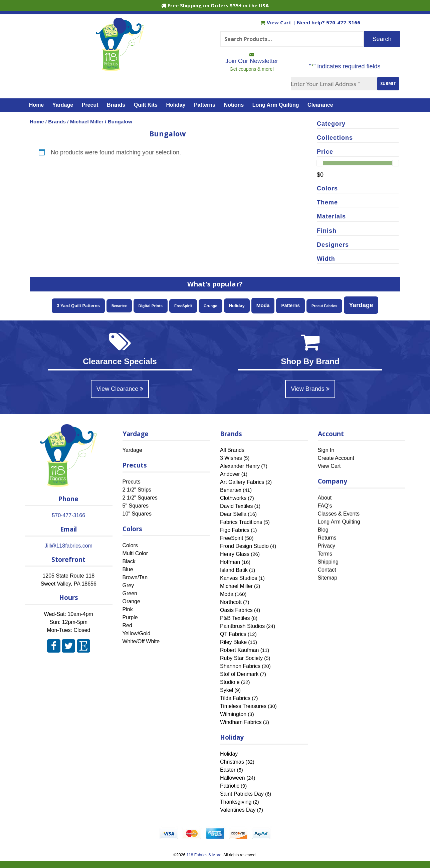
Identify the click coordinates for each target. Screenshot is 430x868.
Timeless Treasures (243, 706)
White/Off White (141, 641)
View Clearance (120, 389)
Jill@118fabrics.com (69, 546)
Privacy (327, 546)
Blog (323, 530)
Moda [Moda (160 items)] (263, 305)
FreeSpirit (232, 538)
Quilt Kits (146, 105)
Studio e (230, 682)
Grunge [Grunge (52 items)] (210, 306)
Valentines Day (238, 810)
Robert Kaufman (240, 650)
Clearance (320, 105)
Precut (90, 105)
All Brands (232, 450)
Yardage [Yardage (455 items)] (361, 305)
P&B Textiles (235, 618)
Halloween (233, 778)
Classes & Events (339, 514)
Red (127, 625)
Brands (116, 105)
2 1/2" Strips (137, 490)
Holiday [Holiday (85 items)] (237, 306)
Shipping (328, 562)
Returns (327, 538)
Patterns (205, 105)
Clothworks (233, 498)
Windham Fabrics (241, 722)
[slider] (320, 163)
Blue (128, 569)
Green (130, 593)
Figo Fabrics (235, 530)
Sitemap (328, 578)
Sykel (227, 690)
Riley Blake (233, 642)
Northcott (231, 602)
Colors (130, 545)
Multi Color (135, 553)
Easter (228, 770)
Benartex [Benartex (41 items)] (119, 306)
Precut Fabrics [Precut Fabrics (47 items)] (324, 306)
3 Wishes (231, 458)
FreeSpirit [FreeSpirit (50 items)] (183, 306)
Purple (130, 617)
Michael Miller (87, 122)
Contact (327, 570)
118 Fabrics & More (204, 855)
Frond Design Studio (244, 546)
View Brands (310, 389)
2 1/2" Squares (140, 498)
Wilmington (233, 714)
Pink (128, 609)
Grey (128, 585)
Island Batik (234, 570)
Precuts (132, 482)
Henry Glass (235, 554)
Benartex (231, 490)
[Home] (120, 68)
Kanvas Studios (239, 578)
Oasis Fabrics (236, 610)
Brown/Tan (135, 577)
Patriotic (230, 786)
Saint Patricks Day (242, 794)
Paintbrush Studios (242, 626)
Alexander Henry (240, 466)
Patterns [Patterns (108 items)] (290, 305)
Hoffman (230, 562)
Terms (325, 554)
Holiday (176, 105)
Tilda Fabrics (235, 698)
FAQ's (325, 506)
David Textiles (236, 506)
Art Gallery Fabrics (242, 482)
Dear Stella (233, 514)
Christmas (232, 762)
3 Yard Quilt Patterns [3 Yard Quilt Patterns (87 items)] (78, 306)
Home (36, 105)
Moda (227, 594)
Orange (131, 601)
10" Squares (137, 514)
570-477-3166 (343, 22)
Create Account (336, 458)
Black (129, 561)
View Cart (277, 22)
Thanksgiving (236, 802)
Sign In (326, 450)
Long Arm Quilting (276, 105)
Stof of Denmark (239, 674)
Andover (230, 474)
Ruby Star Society (241, 658)
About (325, 498)
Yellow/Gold (137, 633)
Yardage (63, 105)
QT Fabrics (233, 634)
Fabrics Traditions (241, 522)
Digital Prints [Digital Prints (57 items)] (151, 306)
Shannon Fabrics (240, 666)
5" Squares (136, 506)
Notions (234, 105)
